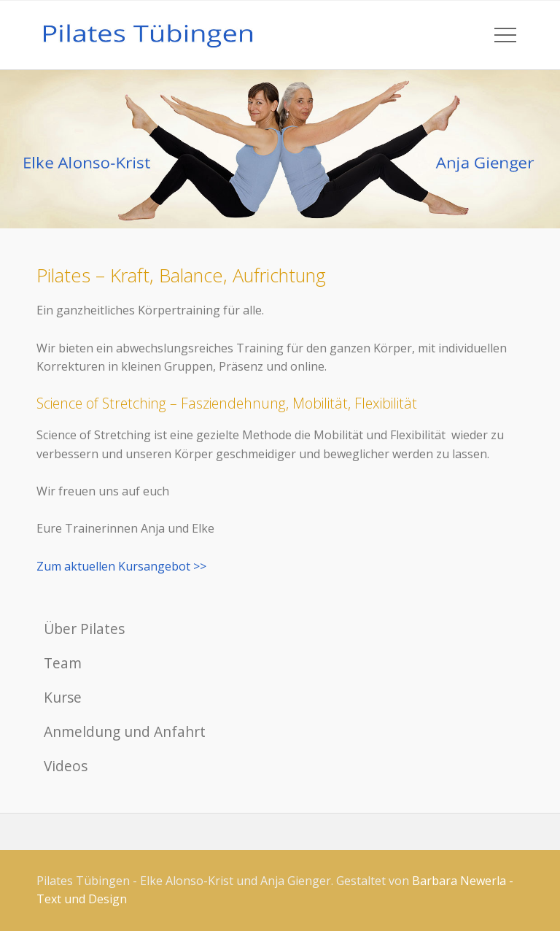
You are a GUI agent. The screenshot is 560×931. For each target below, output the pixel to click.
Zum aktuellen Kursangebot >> (121, 566)
